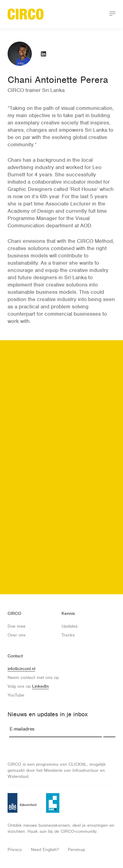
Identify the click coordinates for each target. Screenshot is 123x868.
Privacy (15, 849)
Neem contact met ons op (33, 677)
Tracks (68, 635)
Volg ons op (28, 686)
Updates (70, 626)
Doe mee (17, 626)
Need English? (45, 849)
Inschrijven (109, 729)
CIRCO (14, 613)
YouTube (16, 695)
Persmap (76, 849)
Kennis (68, 613)
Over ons (17, 635)
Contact (15, 656)
